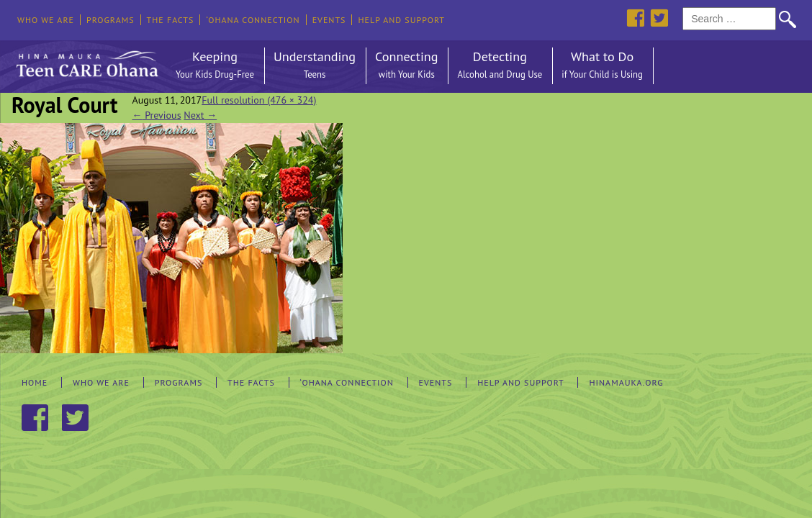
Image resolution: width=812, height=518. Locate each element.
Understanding (315, 66)
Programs (110, 20)
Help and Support (401, 20)
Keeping (215, 66)
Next (200, 115)
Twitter (659, 18)
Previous (156, 115)
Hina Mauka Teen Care (86, 60)
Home (35, 382)
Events (329, 20)
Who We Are (46, 20)
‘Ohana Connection (253, 20)
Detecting (500, 66)
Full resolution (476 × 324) (259, 100)
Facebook (635, 18)
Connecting (406, 66)
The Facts (171, 20)
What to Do (602, 66)
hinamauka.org (626, 382)
